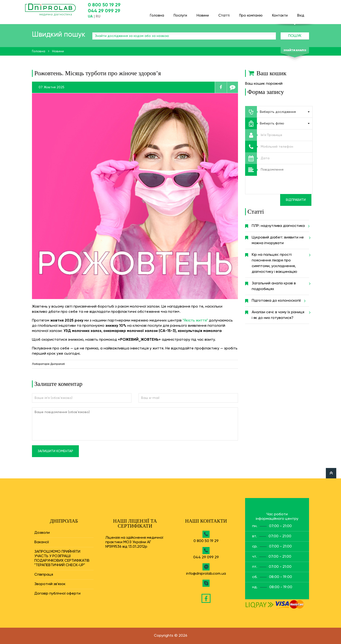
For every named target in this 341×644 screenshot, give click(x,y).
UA (90, 17)
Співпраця (44, 575)
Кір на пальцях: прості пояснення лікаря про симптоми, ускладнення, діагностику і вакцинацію (280, 261)
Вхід (301, 13)
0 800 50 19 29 (104, 5)
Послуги (180, 13)
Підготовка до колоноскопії (278, 301)
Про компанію (251, 13)
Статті (224, 13)
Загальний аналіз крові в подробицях (280, 284)
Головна (157, 13)
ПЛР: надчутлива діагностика (280, 226)
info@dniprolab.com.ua (206, 574)
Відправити (296, 200)
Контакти (280, 13)
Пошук (295, 36)
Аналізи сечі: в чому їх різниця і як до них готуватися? (280, 313)
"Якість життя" (195, 321)
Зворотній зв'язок (50, 584)
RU (98, 17)
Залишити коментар (55, 451)
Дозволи (42, 533)
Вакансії (42, 542)
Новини (203, 13)
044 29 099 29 (104, 11)
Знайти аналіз (295, 50)
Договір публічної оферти (57, 594)
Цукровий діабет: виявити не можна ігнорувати (280, 238)
